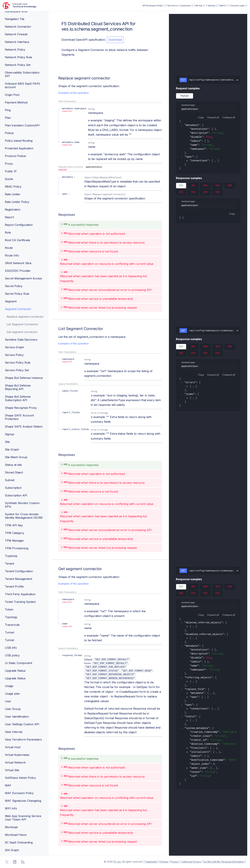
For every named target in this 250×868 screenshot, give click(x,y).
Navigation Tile (15, 19)
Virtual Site (12, 770)
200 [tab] (181, 186)
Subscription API (16, 495)
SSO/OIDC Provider (18, 271)
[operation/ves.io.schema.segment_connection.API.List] (57, 329)
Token (9, 609)
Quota (9, 179)
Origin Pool (12, 95)
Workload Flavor (16, 835)
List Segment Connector (22, 324)
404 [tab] (218, 186)
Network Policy (15, 50)
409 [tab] (230, 186)
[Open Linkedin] (15, 862)
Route (9, 248)
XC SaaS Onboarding (19, 842)
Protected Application (19, 148)
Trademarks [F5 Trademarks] (151, 862)
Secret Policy (14, 286)
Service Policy (14, 355)
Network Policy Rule (18, 57)
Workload (11, 827)
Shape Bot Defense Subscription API (18, 398)
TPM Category (14, 533)
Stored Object (14, 472)
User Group (13, 709)
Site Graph (12, 449)
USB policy (12, 655)
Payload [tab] (185, 96)
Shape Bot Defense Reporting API (18, 387)
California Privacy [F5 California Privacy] (191, 862)
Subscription (13, 488)
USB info (11, 648)
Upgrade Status (15, 671)
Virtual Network (15, 762)
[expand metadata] (69, 177)
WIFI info (11, 808)
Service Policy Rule (18, 363)
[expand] (187, 161)
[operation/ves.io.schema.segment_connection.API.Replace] (57, 78)
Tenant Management (18, 579)
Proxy (9, 164)
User (8, 701)
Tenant (9, 564)
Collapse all (229, 117)
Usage (9, 686)
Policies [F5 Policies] (164, 862)
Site (7, 442)
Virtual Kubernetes (17, 755)
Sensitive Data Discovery (21, 340)
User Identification (17, 717)
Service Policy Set (17, 370)
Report (9, 217)
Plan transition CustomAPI (22, 125)
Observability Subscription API (22, 74)
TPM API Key (14, 525)
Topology (11, 617)
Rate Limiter (13, 194)
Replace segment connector (25, 317)
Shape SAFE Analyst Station (24, 427)
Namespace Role (16, 11)
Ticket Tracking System (20, 602)
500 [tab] (193, 193)
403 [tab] (205, 186)
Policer (9, 133)
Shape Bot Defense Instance (24, 378)
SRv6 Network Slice (18, 263)
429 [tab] (181, 193)
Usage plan (12, 694)
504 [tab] (218, 193)
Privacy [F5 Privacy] (175, 862)
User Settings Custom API (22, 724)
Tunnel (9, 632)
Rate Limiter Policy (17, 202)
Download (115, 40)
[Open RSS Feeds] (23, 862)
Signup (9, 434)
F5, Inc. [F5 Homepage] (117, 862)
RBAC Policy (13, 187)
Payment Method (16, 102)
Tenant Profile (14, 586)
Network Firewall (16, 34)
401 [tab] (193, 186)
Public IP (11, 171)
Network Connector (18, 27)
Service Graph (14, 347)
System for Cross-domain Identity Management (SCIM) (24, 516)
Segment (11, 301)
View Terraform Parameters (23, 740)
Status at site (13, 465)
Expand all (213, 117)
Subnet (10, 480)
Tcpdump (11, 556)
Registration (13, 210)
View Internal (14, 732)
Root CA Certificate (17, 240)
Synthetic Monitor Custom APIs (22, 505)
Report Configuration (19, 225)
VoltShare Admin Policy (20, 778)
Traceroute (12, 625)
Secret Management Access (23, 278)
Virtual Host (13, 747)
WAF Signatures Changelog (23, 801)
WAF (8, 785)
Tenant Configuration (19, 571)
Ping (8, 110)
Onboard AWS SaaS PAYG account (22, 85)
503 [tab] (205, 193)
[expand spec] (66, 194)
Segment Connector (18, 309)
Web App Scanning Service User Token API (23, 818)
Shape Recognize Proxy (21, 408)
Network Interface (17, 42)
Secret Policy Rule (17, 294)
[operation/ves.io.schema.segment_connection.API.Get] (57, 569)
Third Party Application (20, 594)
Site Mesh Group (16, 457)
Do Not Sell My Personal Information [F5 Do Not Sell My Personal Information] (224, 862)
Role (8, 232)
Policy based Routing (19, 141)
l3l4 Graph (12, 850)
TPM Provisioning (17, 548)
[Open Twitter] (7, 862)
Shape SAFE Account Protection (19, 417)
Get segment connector (22, 332)
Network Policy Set (18, 65)
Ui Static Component (18, 663)
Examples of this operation (74, 93)
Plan (8, 118)
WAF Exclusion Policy (19, 793)
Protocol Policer (16, 156)
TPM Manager (14, 541)
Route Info (12, 255)
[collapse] (182, 126)
